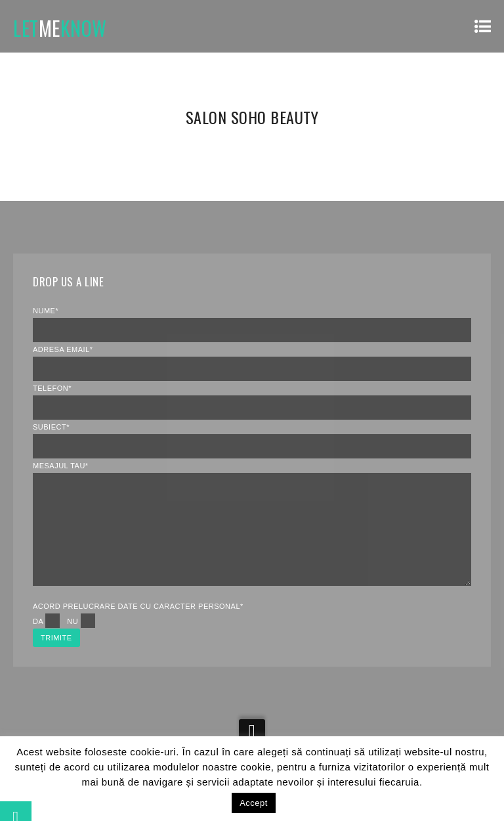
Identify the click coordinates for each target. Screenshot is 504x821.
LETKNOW (60, 28)
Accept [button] (254, 803)
